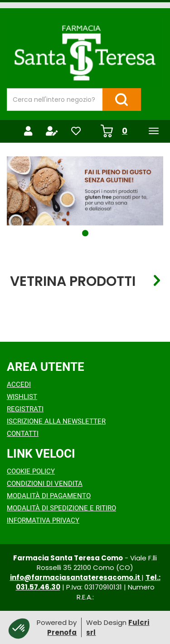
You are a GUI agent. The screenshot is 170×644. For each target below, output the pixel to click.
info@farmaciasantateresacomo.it (76, 577)
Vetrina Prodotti (73, 281)
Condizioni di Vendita (45, 484)
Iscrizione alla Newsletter (56, 421)
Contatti (23, 434)
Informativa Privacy (43, 520)
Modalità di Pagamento (49, 496)
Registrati (25, 409)
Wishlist (22, 397)
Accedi (19, 384)
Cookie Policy (31, 471)
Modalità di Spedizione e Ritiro (61, 508)
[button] (85, 233)
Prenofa (62, 632)
